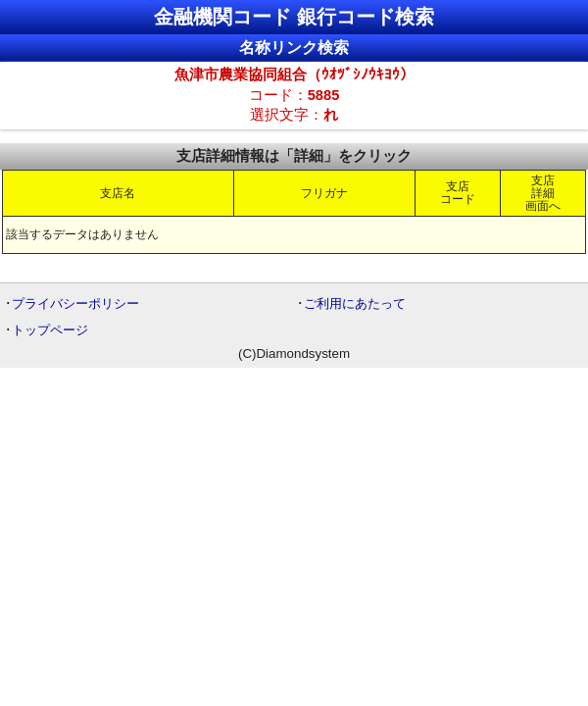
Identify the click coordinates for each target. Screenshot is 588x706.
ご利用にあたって (355, 303)
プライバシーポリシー (75, 303)
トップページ (50, 330)
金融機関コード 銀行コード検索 (294, 17)
